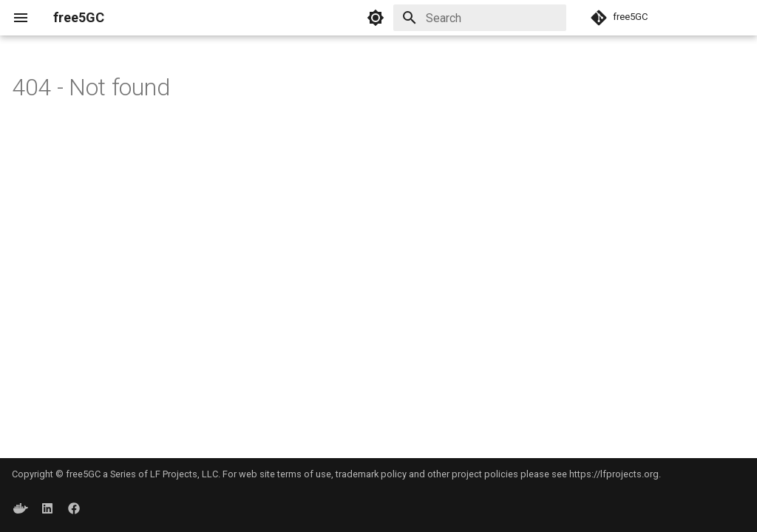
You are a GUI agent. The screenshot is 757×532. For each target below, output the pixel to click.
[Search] (480, 18)
